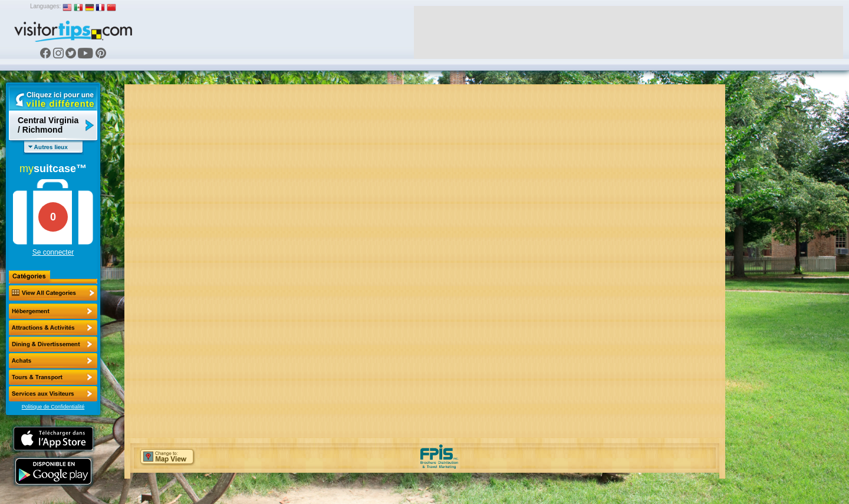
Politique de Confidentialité (53, 407)
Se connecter (53, 252)
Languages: (45, 6)
